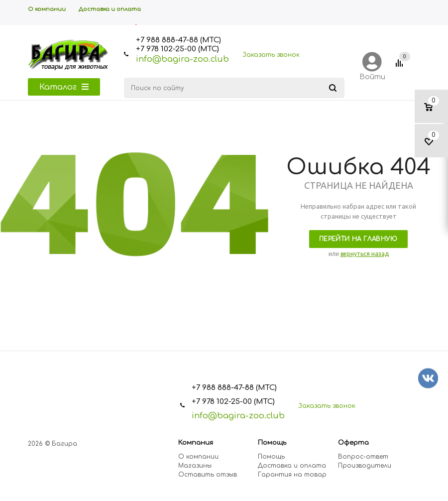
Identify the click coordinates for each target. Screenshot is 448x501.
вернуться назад (365, 254)
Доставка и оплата (292, 466)
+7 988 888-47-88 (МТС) (178, 40)
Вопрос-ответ (363, 457)
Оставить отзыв (208, 475)
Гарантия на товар (292, 475)
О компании (198, 457)
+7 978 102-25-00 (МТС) (177, 49)
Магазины (195, 466)
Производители (365, 466)
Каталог (64, 87)
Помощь (271, 457)
